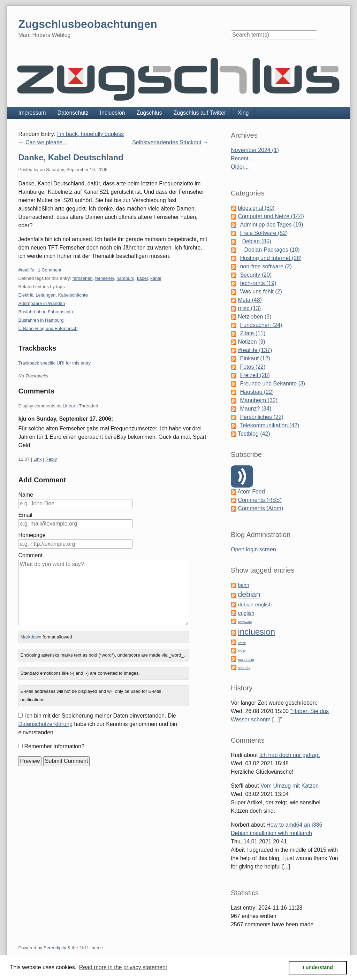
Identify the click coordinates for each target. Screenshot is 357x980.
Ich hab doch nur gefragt (290, 755)
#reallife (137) (255, 350)
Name (26, 495)
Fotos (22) (253, 367)
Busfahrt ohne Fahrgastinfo (45, 312)
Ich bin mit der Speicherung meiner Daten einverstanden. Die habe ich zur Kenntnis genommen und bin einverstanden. (97, 724)
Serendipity (55, 948)
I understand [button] (318, 967)
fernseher (105, 278)
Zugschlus (149, 113)
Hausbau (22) (257, 392)
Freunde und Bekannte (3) (272, 384)
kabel (142, 278)
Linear (69, 406)
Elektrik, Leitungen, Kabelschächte (53, 295)
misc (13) (249, 308)
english (246, 613)
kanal (156, 278)
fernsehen (83, 278)
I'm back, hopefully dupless (91, 134)
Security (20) (256, 275)
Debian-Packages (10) (272, 250)
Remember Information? (54, 746)
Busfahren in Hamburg (41, 320)
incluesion (256, 632)
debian (249, 595)
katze (242, 643)
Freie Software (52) (264, 233)
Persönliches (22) (262, 417)
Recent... (242, 158)
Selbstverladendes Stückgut (167, 142)
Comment (30, 555)
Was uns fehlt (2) (261, 292)
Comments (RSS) (260, 500)
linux (242, 651)
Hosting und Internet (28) (271, 258)
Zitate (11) (253, 333)
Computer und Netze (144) (271, 216)
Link (38, 459)
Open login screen (253, 549)
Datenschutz (73, 113)
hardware (245, 622)
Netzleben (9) (255, 317)
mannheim (246, 660)
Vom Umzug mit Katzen (290, 786)
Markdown (31, 637)
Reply (51, 459)
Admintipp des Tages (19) (271, 225)
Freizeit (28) (255, 375)
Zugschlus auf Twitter (200, 113)
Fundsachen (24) (261, 325)
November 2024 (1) (255, 150)
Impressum (32, 113)
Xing (243, 113)
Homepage (32, 535)
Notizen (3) (251, 342)
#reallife (26, 270)
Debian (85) (257, 241)
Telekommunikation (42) (269, 425)
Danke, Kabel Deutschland (71, 157)
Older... (240, 167)
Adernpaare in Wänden (41, 303)
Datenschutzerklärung (45, 724)
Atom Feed (251, 492)
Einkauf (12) (255, 358)
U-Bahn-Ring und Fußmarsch (48, 328)
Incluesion (113, 113)
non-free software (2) (266, 266)
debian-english (255, 605)
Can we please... (46, 142)
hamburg (125, 278)
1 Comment (50, 270)
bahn (243, 585)
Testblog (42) (254, 434)
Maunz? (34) (256, 409)
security (244, 668)
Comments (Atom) (260, 508)
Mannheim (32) (259, 400)
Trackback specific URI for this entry (54, 363)
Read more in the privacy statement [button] (123, 967)
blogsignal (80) (256, 208)
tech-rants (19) (258, 283)
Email (25, 515)
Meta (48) (250, 300)
